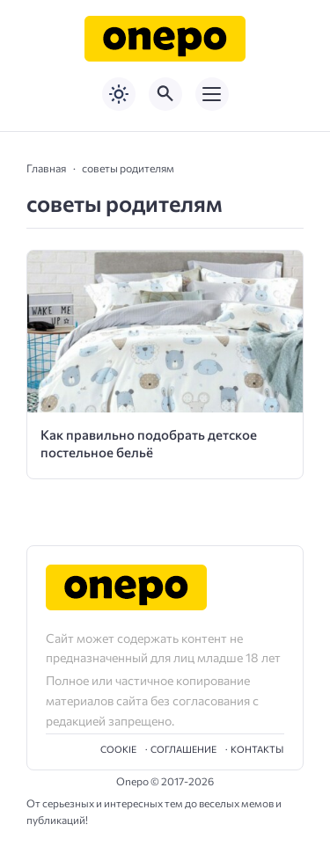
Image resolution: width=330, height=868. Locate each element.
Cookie (118, 749)
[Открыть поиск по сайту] (165, 94)
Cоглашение (183, 749)
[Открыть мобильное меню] (212, 94)
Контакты (257, 749)
